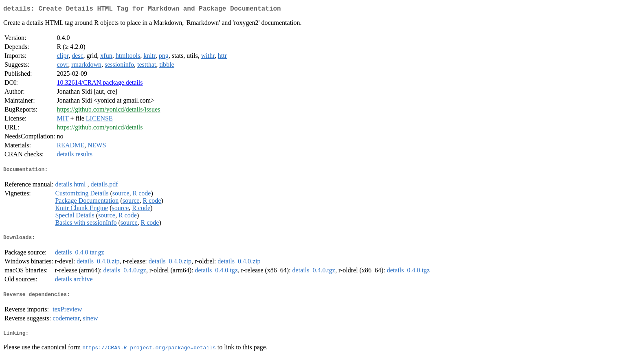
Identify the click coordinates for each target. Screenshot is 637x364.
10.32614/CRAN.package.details (100, 84)
